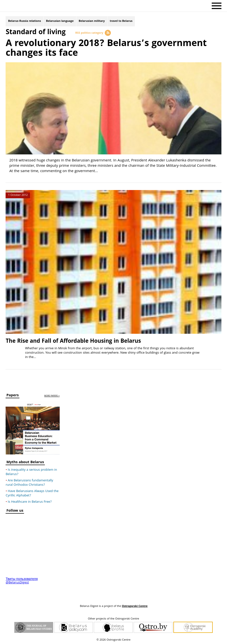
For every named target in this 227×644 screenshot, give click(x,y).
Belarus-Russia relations (24, 21)
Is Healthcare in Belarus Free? (30, 502)
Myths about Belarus (25, 463)
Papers (12, 396)
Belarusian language (60, 21)
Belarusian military (92, 21)
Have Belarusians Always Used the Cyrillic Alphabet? (32, 493)
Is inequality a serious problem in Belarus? (31, 472)
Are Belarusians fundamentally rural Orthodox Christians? (29, 483)
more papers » (52, 396)
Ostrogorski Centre (135, 606)
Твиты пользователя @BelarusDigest (22, 581)
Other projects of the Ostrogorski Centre (113, 619)
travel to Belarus (121, 21)
